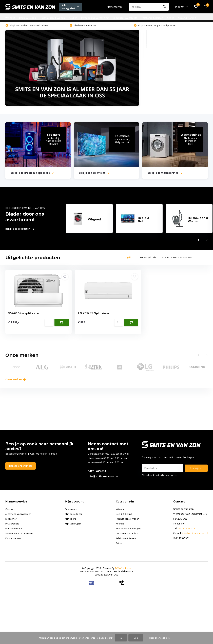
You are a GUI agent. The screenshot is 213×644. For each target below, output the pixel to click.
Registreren (71, 510)
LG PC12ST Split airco (75, 316)
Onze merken (16, 380)
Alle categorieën (70, 7)
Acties (170, 18)
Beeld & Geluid (28, 18)
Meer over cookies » (160, 638)
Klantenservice (115, 7)
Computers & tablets (125, 18)
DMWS (119, 569)
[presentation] (199, 241)
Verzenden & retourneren (19, 534)
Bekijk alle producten (20, 230)
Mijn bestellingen (74, 514)
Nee (136, 638)
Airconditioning (187, 18)
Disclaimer (11, 519)
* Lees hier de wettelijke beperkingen (159, 476)
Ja (121, 638)
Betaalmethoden (15, 529)
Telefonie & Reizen (152, 18)
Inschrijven (196, 469)
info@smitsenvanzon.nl (103, 477)
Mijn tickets (71, 519)
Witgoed (10, 18)
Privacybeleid (12, 524)
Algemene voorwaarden (18, 514)
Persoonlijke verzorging (95, 18)
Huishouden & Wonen (52, 18)
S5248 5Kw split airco (24, 316)
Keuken (73, 18)
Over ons (10, 510)
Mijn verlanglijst (74, 524)
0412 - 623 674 (97, 472)
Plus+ (128, 569)
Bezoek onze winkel (21, 467)
